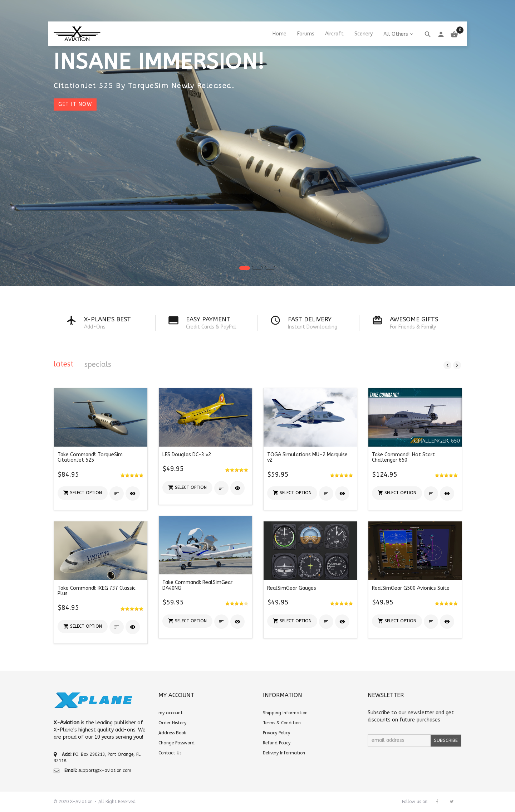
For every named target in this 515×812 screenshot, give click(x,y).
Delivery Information (284, 753)
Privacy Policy (276, 733)
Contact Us (170, 753)
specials (98, 364)
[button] (83, 493)
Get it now (75, 104)
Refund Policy (277, 743)
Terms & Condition (282, 723)
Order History (172, 723)
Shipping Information (285, 713)
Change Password (176, 743)
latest (63, 364)
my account (171, 713)
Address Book (172, 733)
